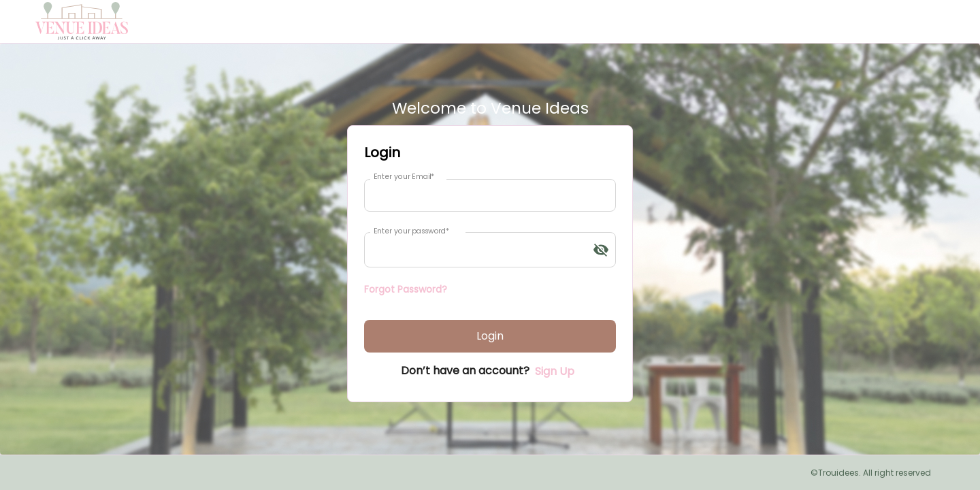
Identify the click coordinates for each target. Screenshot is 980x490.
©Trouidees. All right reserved (871, 473)
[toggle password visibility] (601, 250)
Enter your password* (411, 231)
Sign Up (555, 371)
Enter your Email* (404, 177)
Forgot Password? (406, 289)
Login (490, 336)
